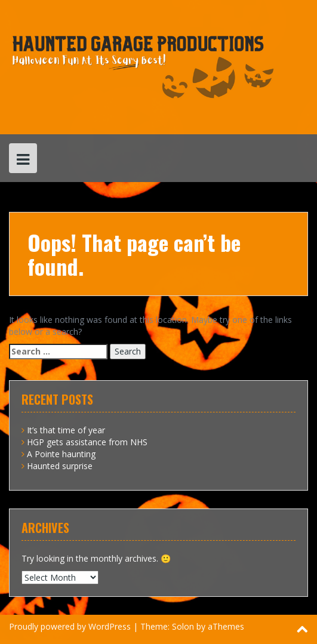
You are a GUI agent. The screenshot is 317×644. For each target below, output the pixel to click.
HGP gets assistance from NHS (87, 442)
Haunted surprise (60, 466)
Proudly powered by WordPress (70, 626)
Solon (183, 626)
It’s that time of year (66, 430)
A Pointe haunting (61, 454)
